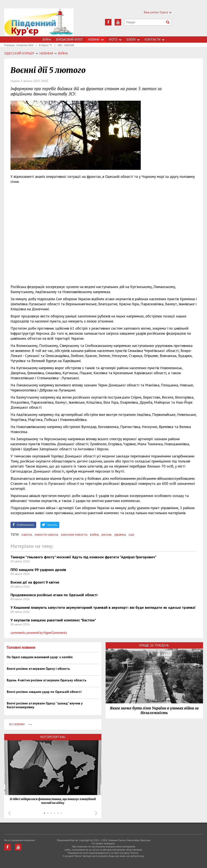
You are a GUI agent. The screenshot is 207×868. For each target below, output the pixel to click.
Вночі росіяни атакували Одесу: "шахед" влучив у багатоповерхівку (45, 705)
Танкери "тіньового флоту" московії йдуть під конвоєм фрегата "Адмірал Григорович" (83, 557)
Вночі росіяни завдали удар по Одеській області (44, 692)
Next (96, 813)
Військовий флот (70, 39)
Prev (9, 813)
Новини (96, 39)
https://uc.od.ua (39, 22)
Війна (47, 39)
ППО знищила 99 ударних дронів (38, 570)
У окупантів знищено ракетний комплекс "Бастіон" (53, 620)
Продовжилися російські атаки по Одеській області (54, 595)
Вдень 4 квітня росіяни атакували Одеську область (47, 680)
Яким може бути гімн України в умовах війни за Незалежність (154, 711)
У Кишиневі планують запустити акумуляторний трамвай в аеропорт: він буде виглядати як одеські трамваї (103, 607)
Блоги (133, 39)
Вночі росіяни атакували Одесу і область (38, 669)
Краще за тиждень (154, 645)
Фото (115, 39)
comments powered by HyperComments (39, 633)
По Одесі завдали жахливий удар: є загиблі (40, 657)
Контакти (155, 39)
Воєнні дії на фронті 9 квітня (35, 582)
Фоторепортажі (53, 737)
